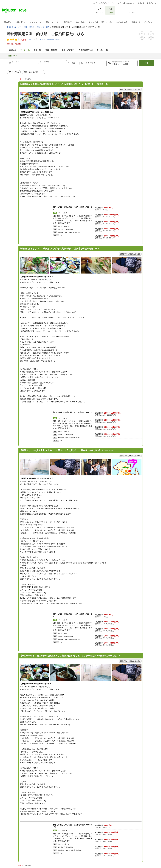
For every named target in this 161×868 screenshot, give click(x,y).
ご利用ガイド (104, 3)
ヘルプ (94, 3)
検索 (146, 63)
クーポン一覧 (102, 50)
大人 (86, 63)
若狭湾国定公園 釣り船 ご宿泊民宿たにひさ (46, 34)
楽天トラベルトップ (14, 27)
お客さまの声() (86, 50)
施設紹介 (13, 50)
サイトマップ (116, 3)
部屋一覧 (37, 50)
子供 (92, 63)
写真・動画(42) (51, 50)
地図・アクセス (68, 50)
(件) (30, 40)
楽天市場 (141, 3)
